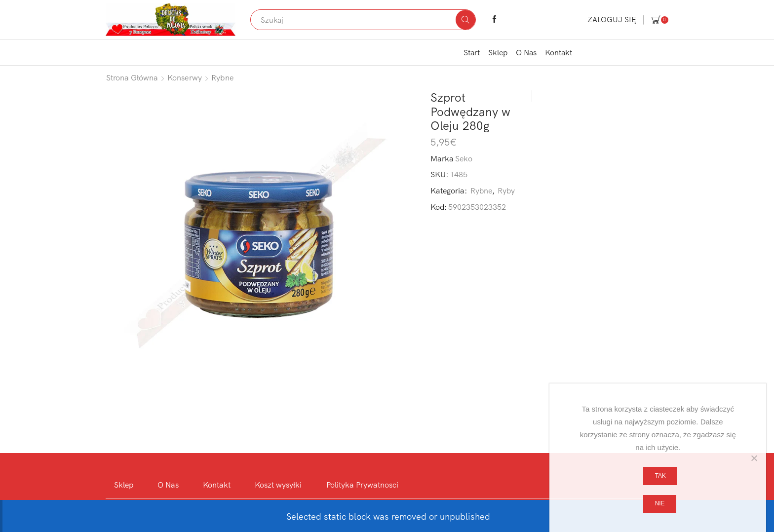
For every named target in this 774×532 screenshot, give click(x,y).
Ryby (506, 190)
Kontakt (559, 52)
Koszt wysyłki (278, 485)
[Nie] (754, 458)
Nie (660, 503)
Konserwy (185, 77)
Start (472, 52)
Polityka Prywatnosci (362, 485)
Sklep (498, 52)
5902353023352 (477, 207)
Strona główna (132, 77)
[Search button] (465, 20)
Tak (660, 476)
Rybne (223, 77)
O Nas (526, 52)
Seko (464, 158)
